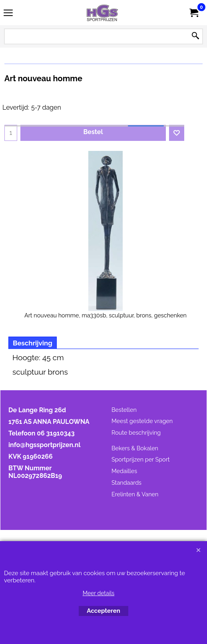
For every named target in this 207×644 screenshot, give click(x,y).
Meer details (99, 593)
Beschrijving (33, 343)
